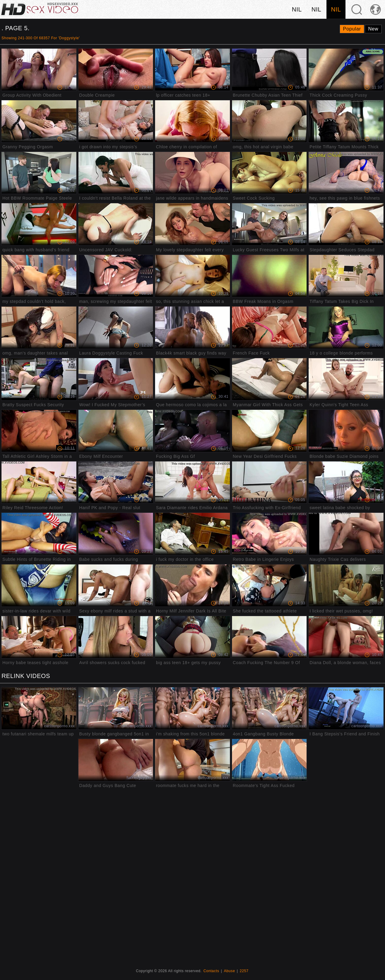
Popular (352, 29)
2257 (244, 971)
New (373, 29)
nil (297, 9)
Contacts (211, 971)
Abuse (229, 971)
